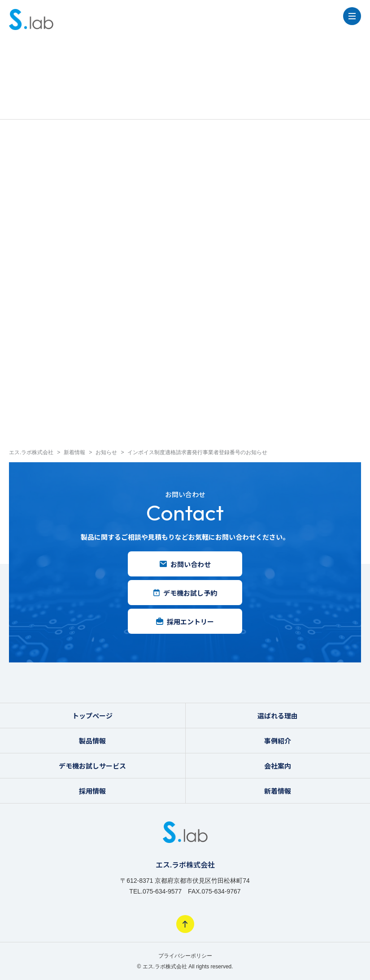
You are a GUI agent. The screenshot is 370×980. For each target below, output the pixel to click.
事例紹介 (278, 741)
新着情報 (278, 791)
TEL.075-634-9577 (155, 891)
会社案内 (278, 766)
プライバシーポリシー (185, 956)
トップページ (92, 716)
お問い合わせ (185, 564)
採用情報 (92, 791)
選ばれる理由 (278, 716)
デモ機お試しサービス (92, 766)
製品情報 (92, 741)
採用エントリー (185, 621)
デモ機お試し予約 (185, 593)
